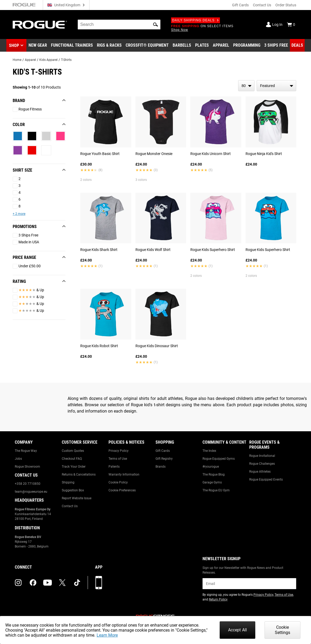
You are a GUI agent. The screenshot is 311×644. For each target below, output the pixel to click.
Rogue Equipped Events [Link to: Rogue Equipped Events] (266, 480)
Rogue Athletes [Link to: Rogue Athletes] (260, 472)
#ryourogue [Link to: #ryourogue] (211, 467)
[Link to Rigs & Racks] (109, 45)
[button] (155, 25)
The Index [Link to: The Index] (209, 451)
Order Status (286, 5)
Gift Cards (240, 5)
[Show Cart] (291, 25)
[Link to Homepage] (40, 25)
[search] (119, 25)
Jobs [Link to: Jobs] (18, 459)
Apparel (30, 60)
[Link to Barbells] (182, 45)
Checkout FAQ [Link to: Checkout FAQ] (72, 459)
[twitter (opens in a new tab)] (62, 583)
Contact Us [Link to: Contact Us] (70, 506)
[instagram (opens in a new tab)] (18, 583)
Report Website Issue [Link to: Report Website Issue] (77, 498)
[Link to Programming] (247, 45)
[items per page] (246, 86)
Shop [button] (14, 45)
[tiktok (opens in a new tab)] (77, 583)
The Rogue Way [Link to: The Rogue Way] (26, 451)
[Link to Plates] (202, 45)
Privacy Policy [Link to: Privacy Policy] (119, 451)
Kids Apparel (48, 60)
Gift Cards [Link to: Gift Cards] (163, 451)
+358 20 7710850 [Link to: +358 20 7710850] (28, 484)
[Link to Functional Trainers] (72, 45)
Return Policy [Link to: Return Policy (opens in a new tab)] (218, 599)
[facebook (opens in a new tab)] (33, 583)
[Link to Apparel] (221, 45)
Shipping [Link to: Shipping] (68, 482)
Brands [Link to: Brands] (161, 467)
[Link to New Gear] (38, 45)
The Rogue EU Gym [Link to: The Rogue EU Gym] (216, 490)
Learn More (107, 635)
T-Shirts (66, 60)
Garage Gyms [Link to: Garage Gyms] (212, 482)
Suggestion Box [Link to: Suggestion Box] (73, 490)
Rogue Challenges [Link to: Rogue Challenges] (262, 464)
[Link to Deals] (297, 45)
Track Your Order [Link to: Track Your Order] (74, 467)
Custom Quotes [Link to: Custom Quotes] (73, 451)
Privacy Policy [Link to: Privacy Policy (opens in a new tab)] (263, 595)
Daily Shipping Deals (195, 20)
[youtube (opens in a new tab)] (48, 583)
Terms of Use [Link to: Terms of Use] (118, 459)
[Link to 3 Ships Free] (276, 45)
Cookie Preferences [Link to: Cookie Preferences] (122, 490)
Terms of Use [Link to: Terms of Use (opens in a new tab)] (284, 595)
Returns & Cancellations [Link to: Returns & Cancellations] (79, 474)
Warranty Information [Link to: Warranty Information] (124, 474)
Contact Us (262, 5)
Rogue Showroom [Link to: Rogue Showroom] (27, 467)
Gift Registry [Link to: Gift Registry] (164, 459)
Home (17, 60)
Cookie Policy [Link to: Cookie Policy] (118, 482)
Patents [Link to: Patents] (114, 467)
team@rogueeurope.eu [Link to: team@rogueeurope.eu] (31, 492)
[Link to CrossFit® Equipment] (147, 45)
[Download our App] (99, 583)
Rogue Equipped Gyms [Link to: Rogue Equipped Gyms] (219, 459)
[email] (249, 584)
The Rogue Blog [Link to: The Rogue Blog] (214, 474)
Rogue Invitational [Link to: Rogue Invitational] (262, 456)
